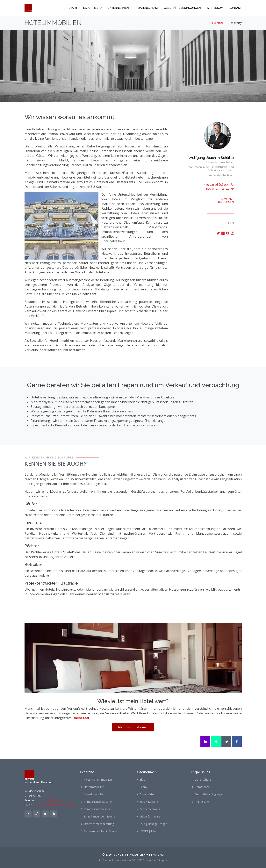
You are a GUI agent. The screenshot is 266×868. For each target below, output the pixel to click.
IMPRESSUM (215, 8)
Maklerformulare (150, 817)
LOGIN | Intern (149, 831)
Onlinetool (81, 718)
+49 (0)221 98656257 (48, 800)
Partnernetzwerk (150, 809)
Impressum (202, 802)
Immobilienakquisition (98, 809)
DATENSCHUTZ (148, 8)
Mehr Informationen (133, 729)
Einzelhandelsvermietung (99, 817)
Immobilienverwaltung (98, 802)
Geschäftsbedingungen (209, 794)
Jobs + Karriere (149, 802)
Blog (142, 780)
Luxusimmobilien (94, 794)
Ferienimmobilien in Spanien (101, 831)
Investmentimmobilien (98, 780)
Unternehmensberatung (99, 824)
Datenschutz (203, 780)
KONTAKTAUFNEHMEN (226, 201)
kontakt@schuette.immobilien (54, 805)
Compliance (202, 787)
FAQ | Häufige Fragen (153, 824)
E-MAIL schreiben (220, 189)
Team (143, 787)
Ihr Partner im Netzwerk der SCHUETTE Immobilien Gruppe (133, 860)
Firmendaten (147, 794)
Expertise (218, 23)
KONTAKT (235, 8)
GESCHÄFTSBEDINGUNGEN (182, 8)
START (73, 8)
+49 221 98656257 (219, 185)
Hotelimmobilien (94, 787)
